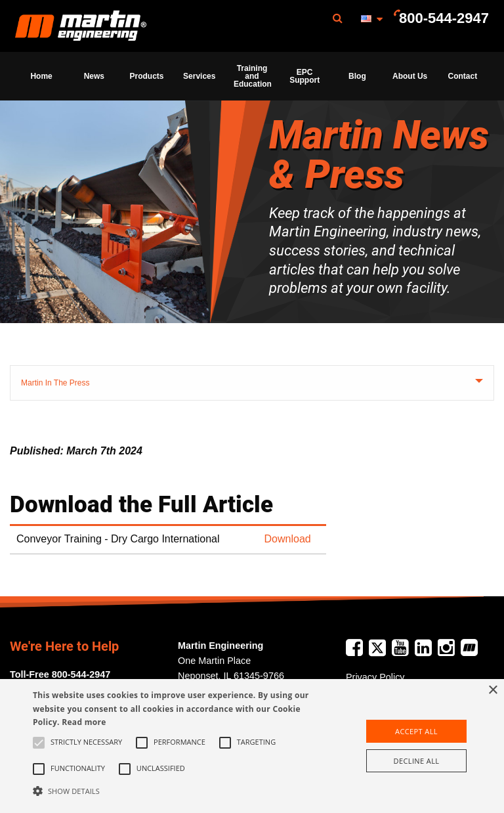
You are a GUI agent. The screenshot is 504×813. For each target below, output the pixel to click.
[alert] (252, 746)
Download (288, 539)
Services (199, 76)
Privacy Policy (375, 677)
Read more (84, 722)
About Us (410, 76)
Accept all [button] (416, 731)
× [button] (493, 691)
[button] (175, 791)
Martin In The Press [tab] (55, 383)
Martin (81, 26)
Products (147, 76)
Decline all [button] (417, 761)
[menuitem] (81, 26)
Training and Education (253, 76)
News (94, 76)
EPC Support (304, 76)
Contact (463, 76)
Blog (357, 76)
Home (41, 76)
